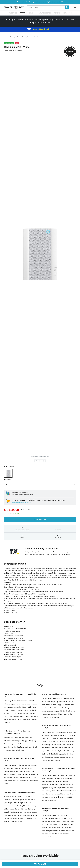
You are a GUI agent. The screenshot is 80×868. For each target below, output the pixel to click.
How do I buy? (29, 503)
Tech (18, 37)
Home (6, 37)
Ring (7, 47)
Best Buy (12, 37)
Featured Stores (44, 13)
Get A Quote (68, 13)
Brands (32, 13)
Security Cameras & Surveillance (31, 37)
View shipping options (18, 503)
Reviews (57, 13)
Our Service (12, 13)
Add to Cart (40, 520)
